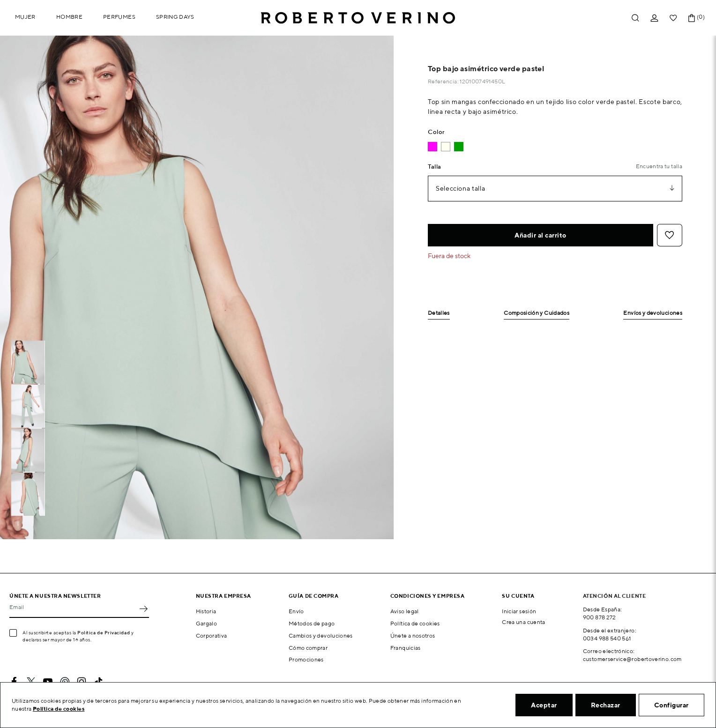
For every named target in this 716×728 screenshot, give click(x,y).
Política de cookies (415, 623)
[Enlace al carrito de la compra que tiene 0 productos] (692, 18)
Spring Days (175, 17)
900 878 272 (600, 617)
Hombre (69, 17)
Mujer (25, 17)
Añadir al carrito (541, 235)
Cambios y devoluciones (321, 635)
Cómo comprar (308, 648)
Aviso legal (405, 611)
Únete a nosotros (413, 635)
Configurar (671, 705)
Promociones (306, 659)
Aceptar (544, 705)
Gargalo (207, 623)
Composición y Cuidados (537, 313)
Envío (296, 611)
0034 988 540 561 (607, 638)
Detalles (439, 313)
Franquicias (406, 648)
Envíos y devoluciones (653, 313)
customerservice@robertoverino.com (632, 659)
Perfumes (119, 17)
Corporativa (212, 635)
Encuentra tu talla (659, 166)
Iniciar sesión (519, 611)
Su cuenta (518, 596)
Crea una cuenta (523, 622)
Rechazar (606, 705)
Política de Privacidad (104, 632)
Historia (206, 611)
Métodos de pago (312, 623)
